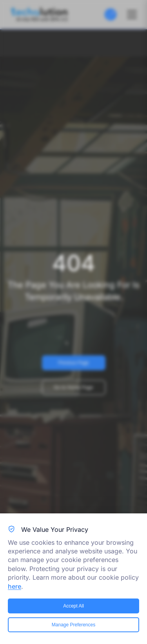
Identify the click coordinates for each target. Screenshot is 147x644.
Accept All (73, 606)
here (15, 586)
